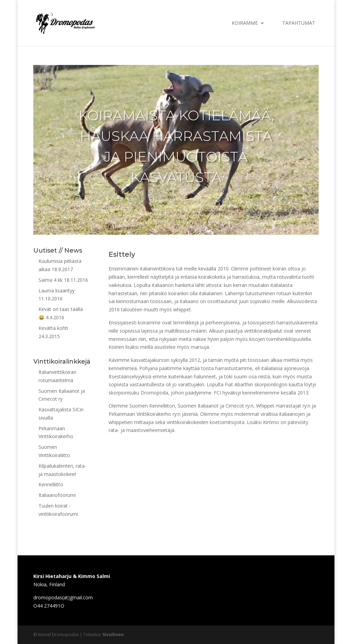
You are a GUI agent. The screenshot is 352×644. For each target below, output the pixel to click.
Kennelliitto (51, 484)
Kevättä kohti (53, 328)
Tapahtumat (299, 23)
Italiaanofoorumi (57, 495)
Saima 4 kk (51, 280)
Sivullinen (113, 635)
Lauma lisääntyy (57, 291)
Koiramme (245, 23)
